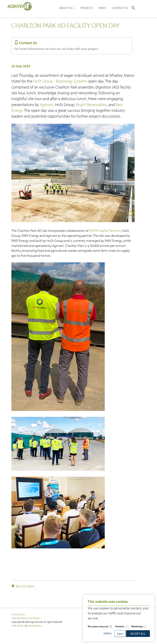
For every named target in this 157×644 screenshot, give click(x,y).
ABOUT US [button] (67, 8)
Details (108, 633)
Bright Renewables (91, 104)
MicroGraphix (35, 625)
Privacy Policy (18, 614)
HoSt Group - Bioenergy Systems (60, 81)
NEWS (102, 8)
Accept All (138, 634)
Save (120, 634)
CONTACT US (120, 8)
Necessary (98, 626)
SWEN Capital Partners (105, 231)
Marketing (137, 626)
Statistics (120, 626)
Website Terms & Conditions (26, 618)
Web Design (18, 625)
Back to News (23, 586)
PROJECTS (87, 8)
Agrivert (47, 104)
